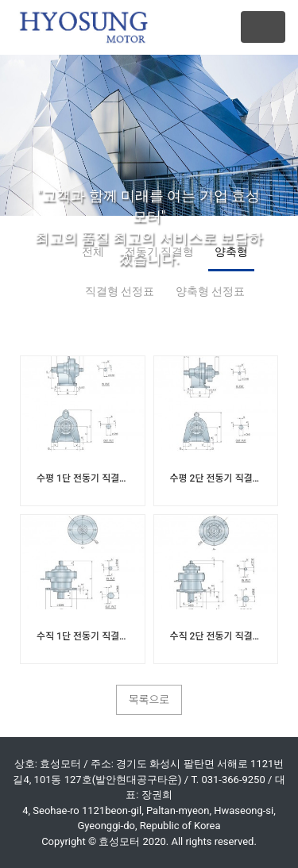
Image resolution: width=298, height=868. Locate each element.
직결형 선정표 (120, 291)
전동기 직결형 (159, 252)
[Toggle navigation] (263, 27)
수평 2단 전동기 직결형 (216, 478)
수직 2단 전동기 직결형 (216, 636)
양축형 (231, 252)
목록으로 (149, 700)
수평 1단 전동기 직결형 (83, 478)
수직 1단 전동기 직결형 (83, 636)
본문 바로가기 (0, 0)
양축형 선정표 (210, 291)
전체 (93, 252)
